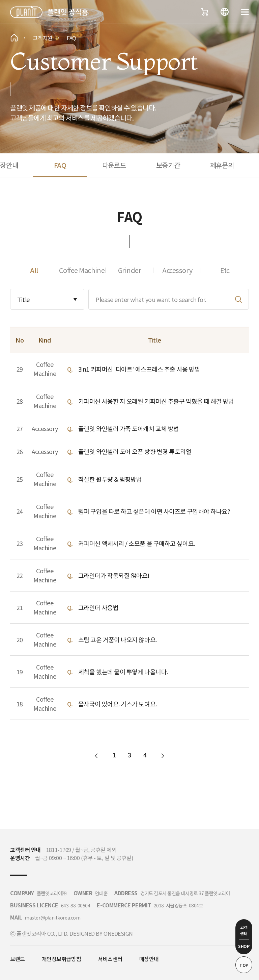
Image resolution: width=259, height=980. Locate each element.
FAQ (60, 165)
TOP (244, 965)
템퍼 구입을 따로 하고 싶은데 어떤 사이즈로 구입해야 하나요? (154, 511)
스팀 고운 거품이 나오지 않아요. (118, 639)
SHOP (244, 946)
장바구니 (204, 12)
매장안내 (149, 959)
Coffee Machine (82, 270)
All (34, 270)
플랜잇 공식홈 (68, 12)
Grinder (130, 270)
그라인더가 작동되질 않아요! (114, 575)
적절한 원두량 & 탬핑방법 (110, 479)
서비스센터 (110, 959)
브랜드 (18, 959)
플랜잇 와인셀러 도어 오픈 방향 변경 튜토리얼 (135, 451)
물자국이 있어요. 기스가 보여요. (118, 704)
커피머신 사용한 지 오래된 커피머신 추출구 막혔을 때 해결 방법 (156, 401)
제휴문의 (222, 165)
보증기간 (168, 165)
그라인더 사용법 (98, 607)
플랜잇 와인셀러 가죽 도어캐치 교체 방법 (129, 428)
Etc (225, 270)
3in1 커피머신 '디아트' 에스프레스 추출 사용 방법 (139, 369)
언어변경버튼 (225, 12)
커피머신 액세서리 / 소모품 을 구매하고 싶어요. (137, 543)
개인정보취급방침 (61, 959)
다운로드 (114, 165)
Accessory (177, 270)
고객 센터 (244, 930)
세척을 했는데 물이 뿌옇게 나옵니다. (123, 672)
